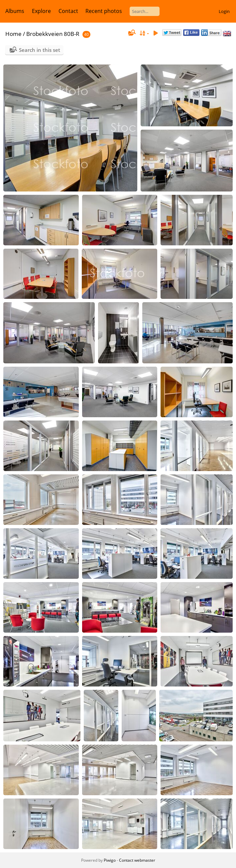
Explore (41, 11)
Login (224, 11)
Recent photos (104, 11)
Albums (15, 11)
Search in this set (40, 50)
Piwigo (110, 860)
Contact (68, 11)
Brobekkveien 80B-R (53, 34)
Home (13, 34)
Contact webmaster (137, 860)
